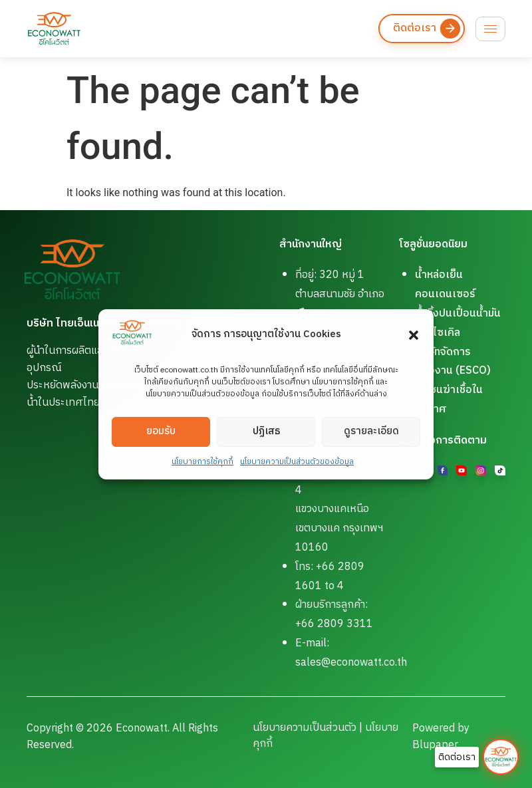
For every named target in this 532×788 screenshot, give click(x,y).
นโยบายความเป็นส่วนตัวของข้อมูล (297, 462)
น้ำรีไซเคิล (438, 333)
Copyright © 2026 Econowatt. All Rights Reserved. (122, 737)
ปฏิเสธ (266, 431)
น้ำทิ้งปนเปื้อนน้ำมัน (458, 314)
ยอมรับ (161, 431)
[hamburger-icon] (490, 29)
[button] (414, 335)
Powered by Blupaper (441, 737)
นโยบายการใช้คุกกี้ (202, 462)
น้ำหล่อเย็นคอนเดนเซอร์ (445, 285)
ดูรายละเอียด (371, 431)
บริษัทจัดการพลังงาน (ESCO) (453, 362)
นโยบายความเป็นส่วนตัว (305, 728)
